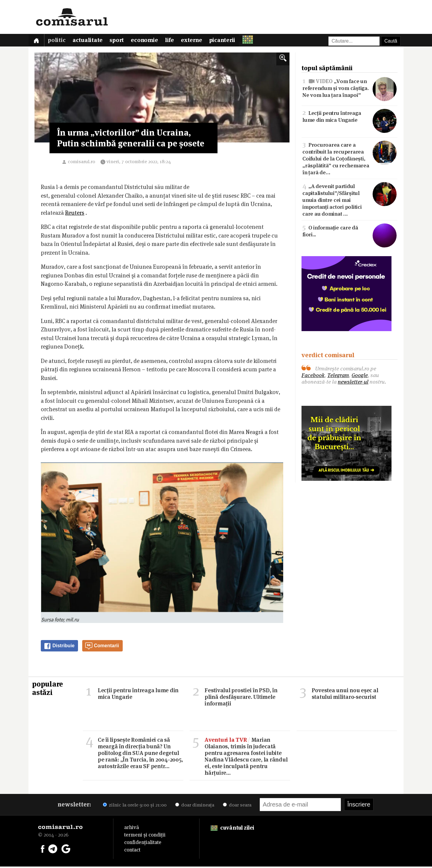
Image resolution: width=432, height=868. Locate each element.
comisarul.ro (81, 163)
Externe (199, 41)
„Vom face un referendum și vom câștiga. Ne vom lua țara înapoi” (349, 89)
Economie (150, 41)
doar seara (237, 806)
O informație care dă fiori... (349, 232)
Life (176, 41)
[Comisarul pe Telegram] (53, 850)
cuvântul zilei (232, 829)
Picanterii (231, 41)
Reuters (75, 214)
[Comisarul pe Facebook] (43, 850)
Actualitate (90, 41)
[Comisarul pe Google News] (66, 850)
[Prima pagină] (37, 41)
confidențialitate (143, 844)
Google (360, 376)
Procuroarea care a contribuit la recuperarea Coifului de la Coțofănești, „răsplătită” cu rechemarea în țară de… (349, 159)
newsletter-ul (353, 383)
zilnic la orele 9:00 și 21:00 (135, 806)
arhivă (132, 829)
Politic (58, 41)
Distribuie (59, 647)
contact (132, 851)
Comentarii (102, 647)
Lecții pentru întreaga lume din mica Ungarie (349, 117)
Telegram (338, 376)
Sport (121, 41)
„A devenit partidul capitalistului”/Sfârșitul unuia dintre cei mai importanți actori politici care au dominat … (349, 201)
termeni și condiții (145, 836)
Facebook (313, 376)
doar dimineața (195, 806)
